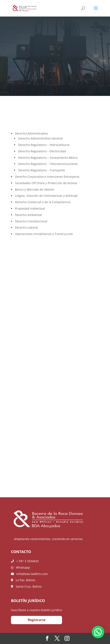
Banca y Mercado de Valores (35, 189)
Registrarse (37, 620)
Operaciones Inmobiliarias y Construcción (44, 234)
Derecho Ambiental (28, 215)
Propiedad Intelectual (30, 208)
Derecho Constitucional (31, 221)
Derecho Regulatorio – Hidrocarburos (44, 145)
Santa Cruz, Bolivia (26, 586)
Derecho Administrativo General (40, 138)
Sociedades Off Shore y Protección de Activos (46, 183)
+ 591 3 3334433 (25, 561)
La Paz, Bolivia (23, 580)
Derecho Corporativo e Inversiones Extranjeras (47, 177)
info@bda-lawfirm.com (29, 574)
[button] (98, 632)
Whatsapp (20, 567)
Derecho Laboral (26, 227)
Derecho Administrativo (31, 133)
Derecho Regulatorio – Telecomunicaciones (48, 164)
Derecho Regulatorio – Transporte (42, 170)
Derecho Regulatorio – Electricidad (42, 151)
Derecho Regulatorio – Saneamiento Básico (48, 158)
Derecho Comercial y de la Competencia (43, 202)
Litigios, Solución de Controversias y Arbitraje (46, 196)
